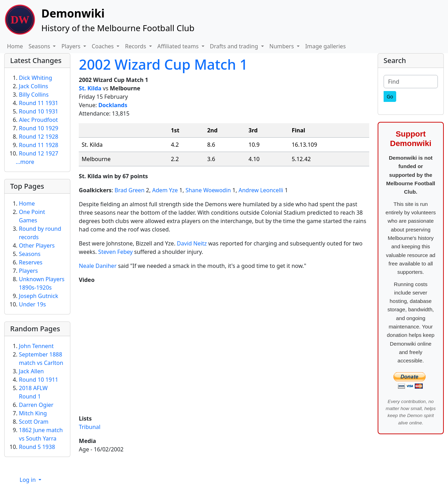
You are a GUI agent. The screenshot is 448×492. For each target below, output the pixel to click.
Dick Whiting (36, 78)
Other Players (37, 245)
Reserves (31, 262)
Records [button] (136, 46)
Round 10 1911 (38, 380)
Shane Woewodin (208, 190)
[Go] (390, 96)
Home (15, 46)
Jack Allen (31, 371)
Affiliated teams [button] (179, 46)
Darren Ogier (36, 405)
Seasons (30, 254)
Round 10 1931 (38, 111)
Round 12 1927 (38, 153)
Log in (28, 480)
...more (25, 162)
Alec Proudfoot (38, 120)
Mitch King (33, 413)
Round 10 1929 (38, 128)
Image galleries (325, 46)
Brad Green (129, 190)
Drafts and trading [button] (235, 46)
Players (28, 271)
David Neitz (192, 243)
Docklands (113, 105)
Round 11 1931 (38, 103)
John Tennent (36, 346)
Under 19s (32, 304)
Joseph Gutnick (38, 296)
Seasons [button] (40, 46)
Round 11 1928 (38, 145)
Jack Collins (33, 86)
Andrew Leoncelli (261, 190)
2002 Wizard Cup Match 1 (163, 64)
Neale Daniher (98, 266)
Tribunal (90, 427)
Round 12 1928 (38, 137)
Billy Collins (34, 95)
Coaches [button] (103, 46)
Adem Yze (165, 190)
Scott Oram (34, 422)
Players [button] (71, 46)
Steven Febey (116, 252)
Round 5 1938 (37, 447)
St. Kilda (90, 88)
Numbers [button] (282, 46)
